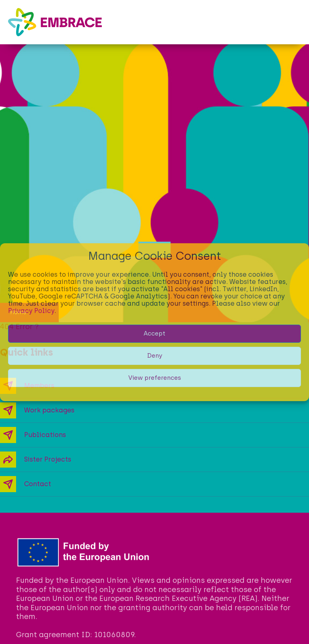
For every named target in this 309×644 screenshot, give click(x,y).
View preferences (155, 378)
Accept (154, 333)
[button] (295, 22)
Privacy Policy (31, 311)
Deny (155, 356)
